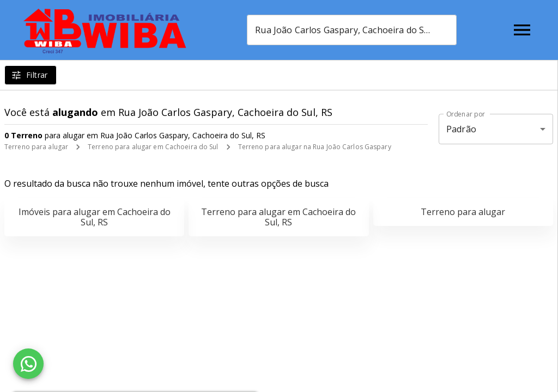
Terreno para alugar (36, 147)
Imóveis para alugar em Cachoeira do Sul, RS (95, 217)
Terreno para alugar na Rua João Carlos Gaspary (315, 147)
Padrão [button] (461, 129)
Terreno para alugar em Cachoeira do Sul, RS (278, 217)
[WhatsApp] (28, 364)
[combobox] (352, 30)
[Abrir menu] (522, 30)
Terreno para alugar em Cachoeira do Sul (153, 147)
